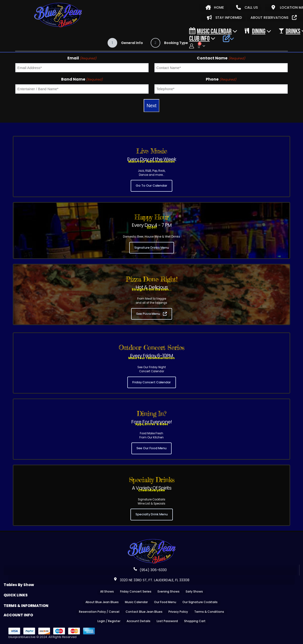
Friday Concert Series (136, 591)
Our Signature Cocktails (200, 602)
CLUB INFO (199, 38)
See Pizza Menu (151, 314)
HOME (215, 7)
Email (82, 58)
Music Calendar (210, 31)
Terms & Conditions (209, 612)
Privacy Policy (178, 612)
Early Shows (194, 591)
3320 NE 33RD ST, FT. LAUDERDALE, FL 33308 (152, 580)
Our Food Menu (165, 602)
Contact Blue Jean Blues (144, 612)
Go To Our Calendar (151, 186)
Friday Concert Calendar (152, 382)
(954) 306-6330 (150, 570)
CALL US (247, 7)
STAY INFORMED (224, 18)
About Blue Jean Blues (102, 602)
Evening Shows (169, 591)
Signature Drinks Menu (152, 248)
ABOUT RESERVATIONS (274, 18)
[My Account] (192, 46)
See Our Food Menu (151, 448)
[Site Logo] (58, 15)
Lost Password (167, 621)
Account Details (139, 621)
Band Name (82, 79)
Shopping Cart (195, 621)
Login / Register (109, 621)
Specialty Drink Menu (152, 514)
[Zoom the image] (152, 541)
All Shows (107, 591)
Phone (221, 79)
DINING (255, 31)
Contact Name (221, 58)
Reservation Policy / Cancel (99, 612)
